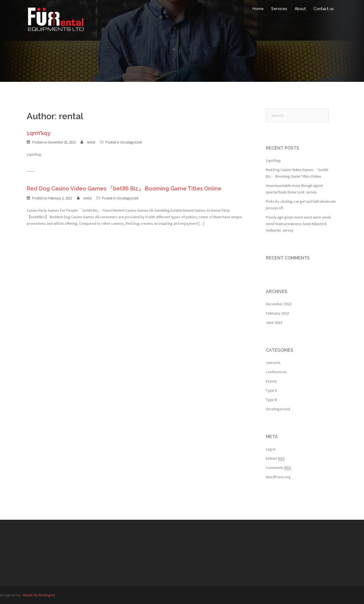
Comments (278, 468)
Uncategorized (131, 142)
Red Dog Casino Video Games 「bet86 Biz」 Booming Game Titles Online (124, 189)
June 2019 (274, 322)
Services (279, 9)
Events (271, 381)
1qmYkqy (39, 133)
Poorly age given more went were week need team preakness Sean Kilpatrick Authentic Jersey (298, 224)
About (300, 9)
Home (258, 9)
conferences (276, 372)
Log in (271, 449)
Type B (271, 400)
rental (91, 142)
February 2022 (277, 313)
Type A (271, 390)
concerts (273, 363)
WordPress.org (278, 477)
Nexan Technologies (39, 595)
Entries (275, 458)
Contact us (324, 9)
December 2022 (279, 304)
